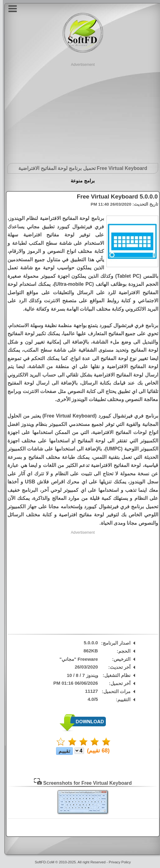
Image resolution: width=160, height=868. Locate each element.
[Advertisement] (80, 111)
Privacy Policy (117, 862)
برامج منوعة (80, 181)
